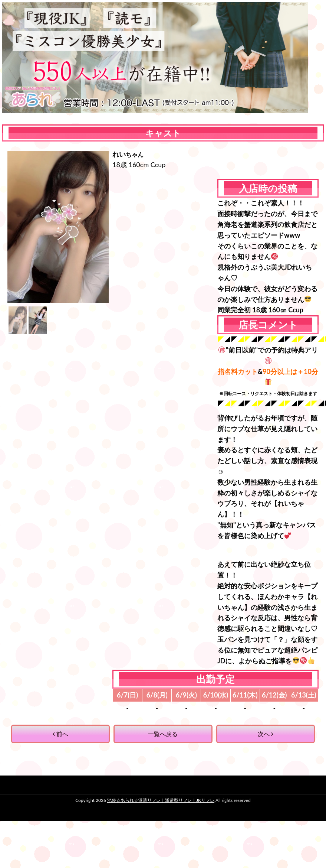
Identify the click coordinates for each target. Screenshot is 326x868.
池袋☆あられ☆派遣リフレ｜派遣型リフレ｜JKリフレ (161, 800)
